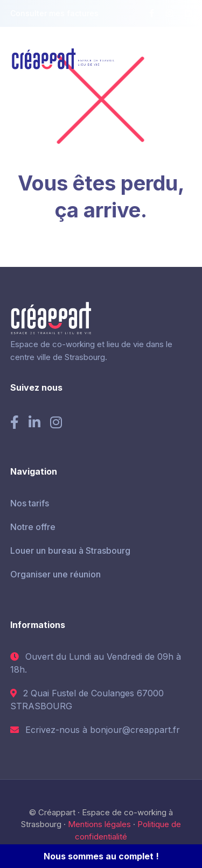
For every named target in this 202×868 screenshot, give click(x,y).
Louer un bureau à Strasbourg (70, 551)
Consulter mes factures (54, 13)
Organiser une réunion (55, 574)
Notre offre (33, 527)
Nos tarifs (30, 503)
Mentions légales (99, 824)
